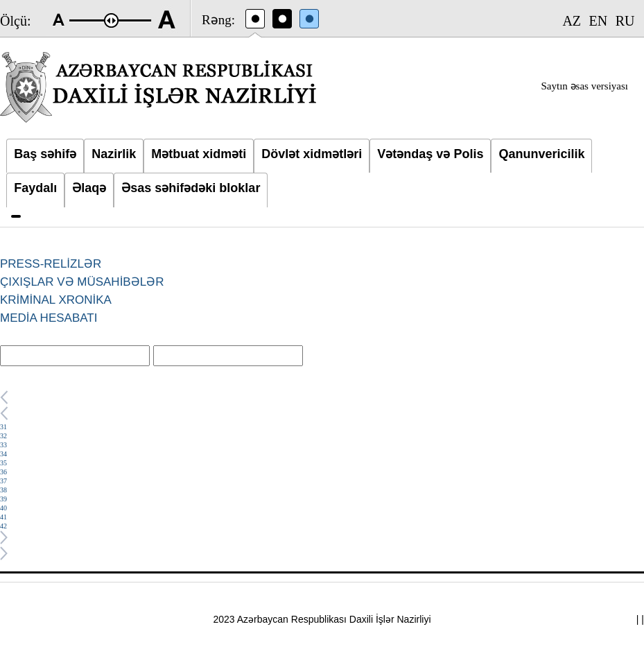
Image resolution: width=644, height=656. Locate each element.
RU (625, 21)
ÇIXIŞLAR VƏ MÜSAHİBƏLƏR (82, 282)
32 (3, 436)
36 (3, 472)
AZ (572, 21)
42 (3, 526)
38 (3, 490)
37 (3, 481)
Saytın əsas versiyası (585, 86)
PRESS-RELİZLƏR (51, 264)
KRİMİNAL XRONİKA (56, 300)
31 (3, 427)
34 (3, 454)
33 (3, 445)
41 (3, 517)
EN (599, 21)
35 (3, 463)
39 (3, 499)
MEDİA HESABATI (49, 318)
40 (3, 508)
